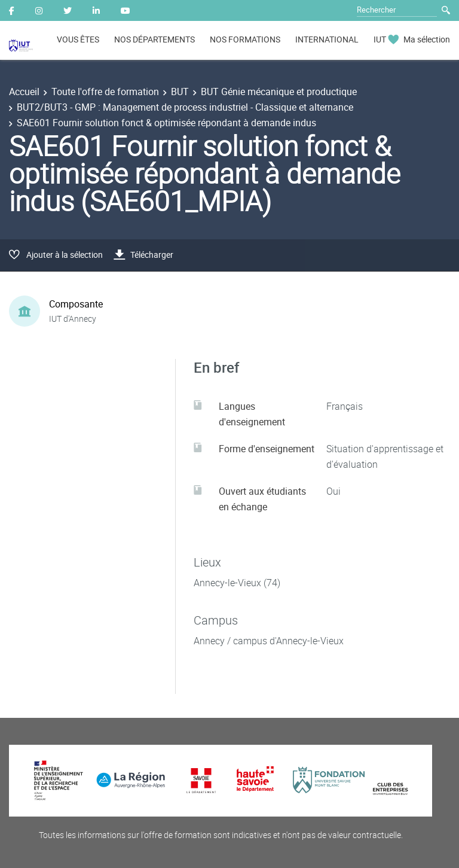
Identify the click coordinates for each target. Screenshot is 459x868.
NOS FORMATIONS (245, 39)
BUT (180, 92)
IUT (380, 39)
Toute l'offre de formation (105, 92)
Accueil (24, 92)
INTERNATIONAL (327, 39)
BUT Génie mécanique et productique (279, 92)
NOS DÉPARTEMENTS (154, 39)
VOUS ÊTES (78, 39)
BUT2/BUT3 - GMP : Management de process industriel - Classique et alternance (185, 107)
